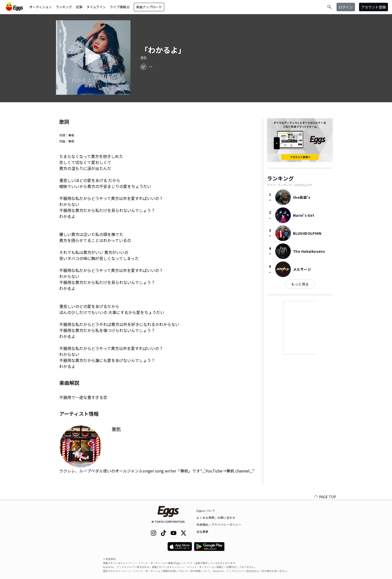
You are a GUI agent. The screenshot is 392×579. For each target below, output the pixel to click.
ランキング (64, 7)
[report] (150, 67)
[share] (143, 67)
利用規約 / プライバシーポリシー (219, 524)
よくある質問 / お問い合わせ (216, 517)
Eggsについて (206, 510)
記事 (79, 7)
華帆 (143, 57)
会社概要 (202, 531)
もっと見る (300, 284)
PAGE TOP (325, 497)
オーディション (40, 7)
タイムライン (96, 7)
